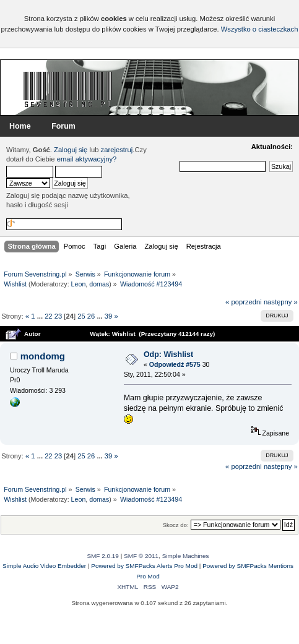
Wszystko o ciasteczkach (260, 29)
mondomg (43, 356)
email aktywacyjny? (87, 159)
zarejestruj (117, 150)
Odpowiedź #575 (175, 364)
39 (108, 316)
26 (91, 316)
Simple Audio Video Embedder (44, 566)
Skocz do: (176, 525)
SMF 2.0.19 (103, 556)
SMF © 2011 (141, 556)
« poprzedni (244, 302)
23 (58, 316)
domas (99, 284)
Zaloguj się (71, 150)
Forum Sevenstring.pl (68, 89)
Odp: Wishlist (168, 354)
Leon (79, 284)
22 (48, 316)
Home (20, 126)
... (41, 316)
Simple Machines (186, 556)
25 (81, 316)
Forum (63, 126)
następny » (281, 302)
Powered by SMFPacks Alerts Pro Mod (144, 566)
